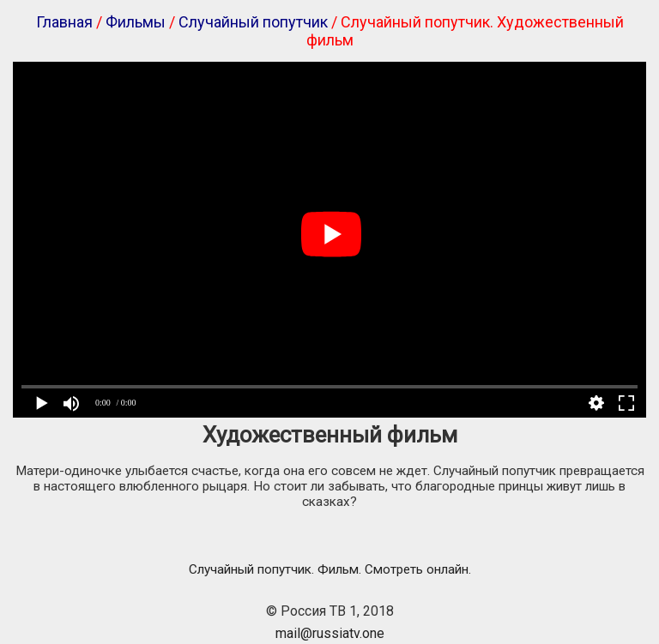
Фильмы (136, 22)
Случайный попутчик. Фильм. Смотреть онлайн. (330, 569)
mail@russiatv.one (330, 633)
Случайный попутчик (253, 22)
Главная (64, 22)
